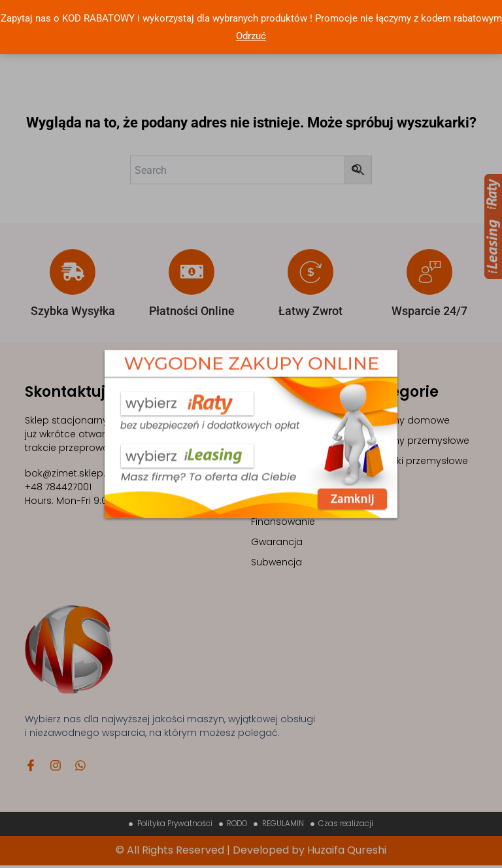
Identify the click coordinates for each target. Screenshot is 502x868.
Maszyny (271, 420)
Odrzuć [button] (251, 36)
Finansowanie (283, 522)
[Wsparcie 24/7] (429, 272)
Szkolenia (273, 441)
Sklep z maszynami (296, 461)
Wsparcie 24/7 (429, 311)
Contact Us (277, 481)
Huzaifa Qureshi (347, 853)
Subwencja (276, 562)
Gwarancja (277, 542)
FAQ (260, 501)
